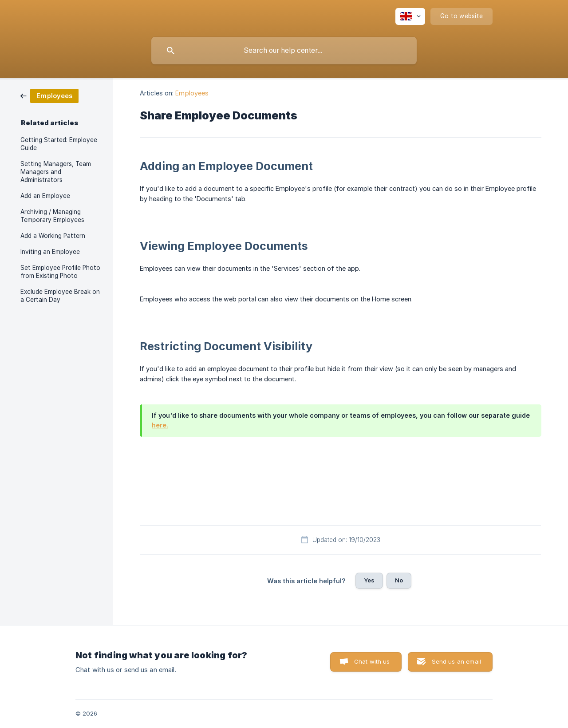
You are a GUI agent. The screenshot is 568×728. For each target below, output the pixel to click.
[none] (410, 16)
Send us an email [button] (456, 661)
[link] (49, 95)
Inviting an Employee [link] (50, 252)
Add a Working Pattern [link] (53, 236)
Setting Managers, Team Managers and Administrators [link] (56, 172)
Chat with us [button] (372, 661)
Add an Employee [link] (45, 196)
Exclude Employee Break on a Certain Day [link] (60, 296)
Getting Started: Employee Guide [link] (59, 144)
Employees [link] (192, 93)
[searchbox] (284, 51)
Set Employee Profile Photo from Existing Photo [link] (60, 272)
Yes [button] (369, 580)
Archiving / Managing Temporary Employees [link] (52, 216)
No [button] (399, 580)
